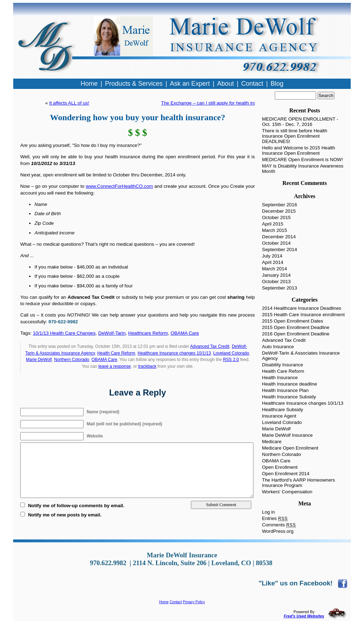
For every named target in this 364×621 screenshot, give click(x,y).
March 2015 (274, 230)
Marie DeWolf (39, 360)
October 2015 (276, 217)
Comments (279, 525)
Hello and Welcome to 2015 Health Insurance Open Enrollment (299, 150)
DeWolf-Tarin (112, 333)
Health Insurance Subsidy (289, 397)
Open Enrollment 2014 (286, 474)
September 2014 (280, 250)
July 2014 (272, 256)
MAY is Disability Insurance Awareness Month (303, 169)
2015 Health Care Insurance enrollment (303, 315)
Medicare (272, 442)
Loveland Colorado (231, 353)
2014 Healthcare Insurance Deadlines (302, 308)
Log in (268, 512)
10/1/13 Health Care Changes (64, 333)
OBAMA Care (185, 333)
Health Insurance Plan (285, 390)
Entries (275, 518)
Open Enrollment (280, 467)
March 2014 (274, 269)
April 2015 (273, 224)
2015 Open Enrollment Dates (293, 321)
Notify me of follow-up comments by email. (76, 506)
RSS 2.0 (231, 360)
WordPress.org (278, 531)
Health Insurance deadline (290, 384)
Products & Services (134, 84)
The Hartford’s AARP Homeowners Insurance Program (298, 483)
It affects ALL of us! (69, 103)
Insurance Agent (279, 416)
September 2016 (280, 205)
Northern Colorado (72, 360)
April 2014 (273, 262)
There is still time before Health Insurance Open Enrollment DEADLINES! (295, 136)
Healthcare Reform (148, 333)
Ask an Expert (190, 84)
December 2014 (279, 237)
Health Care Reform (116, 353)
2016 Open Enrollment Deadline (296, 334)
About (226, 84)
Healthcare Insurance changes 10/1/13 (174, 353)
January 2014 (276, 275)
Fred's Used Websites (304, 616)
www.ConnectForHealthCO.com (119, 186)
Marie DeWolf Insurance (287, 435)
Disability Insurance (283, 365)
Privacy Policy (194, 602)
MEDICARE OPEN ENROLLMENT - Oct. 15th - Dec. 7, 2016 (300, 122)
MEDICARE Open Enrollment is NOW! (302, 160)
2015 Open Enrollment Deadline (296, 327)
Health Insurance (280, 378)
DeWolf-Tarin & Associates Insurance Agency (301, 356)
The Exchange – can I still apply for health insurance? (217, 103)
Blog (277, 84)
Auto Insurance (278, 347)
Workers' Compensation (287, 492)
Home (164, 602)
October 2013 (276, 282)
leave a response (115, 366)
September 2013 (280, 288)
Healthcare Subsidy (283, 410)
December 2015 (279, 211)
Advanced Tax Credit (210, 346)
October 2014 (276, 243)
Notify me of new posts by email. (65, 515)
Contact (176, 602)
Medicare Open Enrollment (290, 448)
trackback (147, 366)
